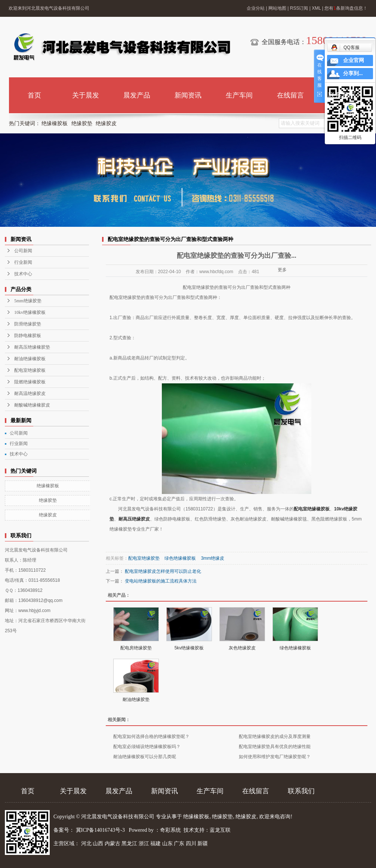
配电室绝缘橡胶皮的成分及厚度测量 (275, 736)
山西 (98, 844)
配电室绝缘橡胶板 (312, 509)
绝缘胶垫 (82, 123)
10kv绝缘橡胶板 (30, 312)
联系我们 (342, 95)
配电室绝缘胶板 (30, 370)
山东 (167, 844)
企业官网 (354, 60)
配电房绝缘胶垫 (136, 648)
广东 (179, 844)
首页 (34, 95)
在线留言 (290, 95)
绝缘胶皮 (106, 123)
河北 (86, 844)
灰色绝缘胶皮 (242, 648)
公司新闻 (23, 251)
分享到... (353, 73)
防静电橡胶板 (28, 336)
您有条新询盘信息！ (346, 8)
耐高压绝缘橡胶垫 (32, 347)
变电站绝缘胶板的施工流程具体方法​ (161, 581)
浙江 (144, 844)
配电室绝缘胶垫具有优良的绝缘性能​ (275, 747)
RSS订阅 (299, 8)
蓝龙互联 (220, 830)
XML (316, 8)
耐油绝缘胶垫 (136, 699)
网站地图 (277, 8)
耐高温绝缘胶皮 (30, 393)
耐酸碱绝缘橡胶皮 (32, 405)
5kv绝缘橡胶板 (189, 648)
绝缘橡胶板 (55, 123)
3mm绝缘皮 (213, 558)
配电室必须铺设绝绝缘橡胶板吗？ (147, 747)
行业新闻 (23, 262)
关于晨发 (86, 95)
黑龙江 (129, 844)
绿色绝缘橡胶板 (180, 558)
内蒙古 (113, 844)
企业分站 (256, 8)
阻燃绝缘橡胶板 (30, 382)
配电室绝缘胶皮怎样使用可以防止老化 (163, 571)
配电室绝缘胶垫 (144, 558)
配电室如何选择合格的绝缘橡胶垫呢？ (151, 736)
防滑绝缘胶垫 (28, 324)
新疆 (203, 844)
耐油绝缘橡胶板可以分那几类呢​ (145, 757)
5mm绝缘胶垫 (28, 301)
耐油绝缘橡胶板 (30, 359)
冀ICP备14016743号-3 (101, 830)
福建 (155, 844)
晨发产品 (137, 95)
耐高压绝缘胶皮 (134, 519)
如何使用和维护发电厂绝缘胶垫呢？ (275, 757)
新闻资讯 (188, 95)
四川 (191, 844)
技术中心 (23, 274)
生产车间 (239, 95)
